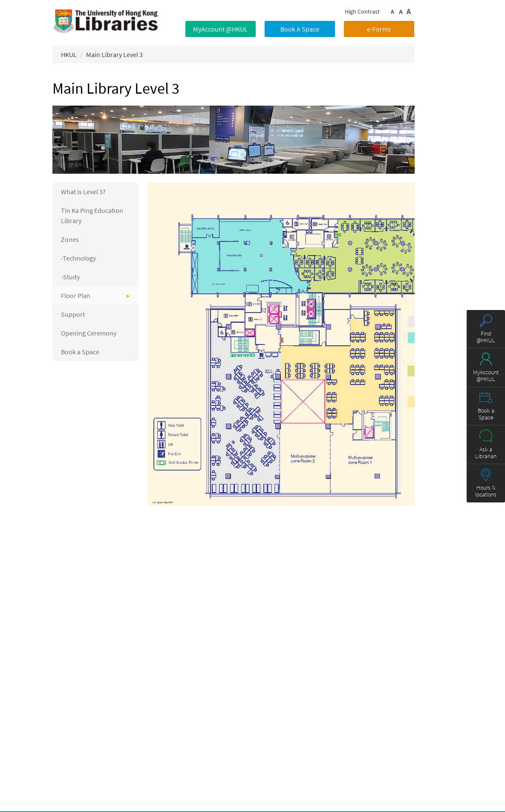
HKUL (69, 55)
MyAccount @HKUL (220, 29)
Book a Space (80, 352)
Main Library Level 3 (114, 55)
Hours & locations (486, 491)
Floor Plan (76, 296)
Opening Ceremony (89, 333)
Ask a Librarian (486, 453)
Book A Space (300, 29)
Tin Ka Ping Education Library (92, 215)
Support (73, 314)
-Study (70, 277)
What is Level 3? (83, 192)
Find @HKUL (486, 337)
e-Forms (379, 29)
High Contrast (362, 11)
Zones (70, 239)
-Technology (78, 258)
